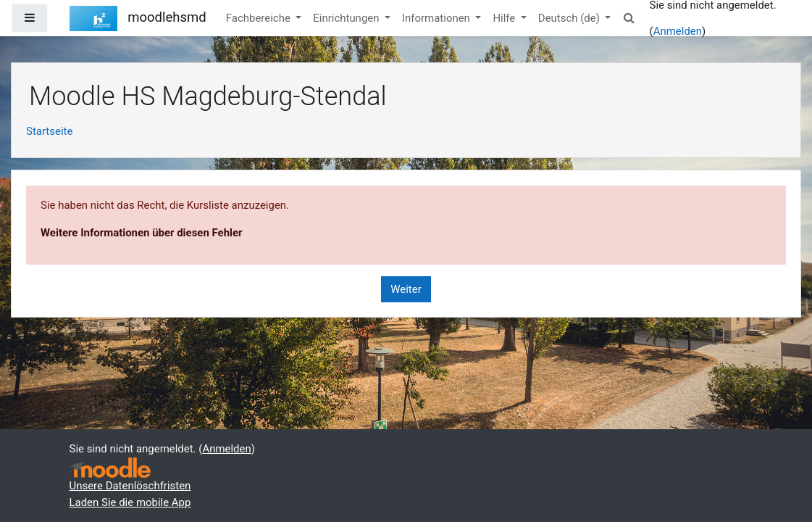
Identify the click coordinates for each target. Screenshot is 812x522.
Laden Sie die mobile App (130, 502)
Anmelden (678, 31)
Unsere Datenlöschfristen (130, 486)
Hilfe (505, 18)
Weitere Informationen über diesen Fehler (142, 233)
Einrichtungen (347, 18)
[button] (629, 18)
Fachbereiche (260, 18)
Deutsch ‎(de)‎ (570, 18)
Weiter (406, 289)
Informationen (438, 18)
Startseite (49, 131)
